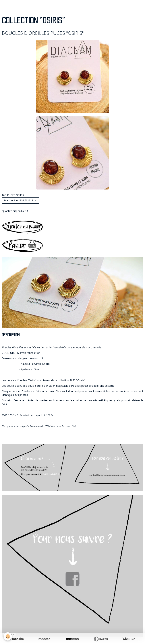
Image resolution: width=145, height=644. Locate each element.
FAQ (74, 426)
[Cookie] (8, 636)
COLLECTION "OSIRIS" (34, 21)
